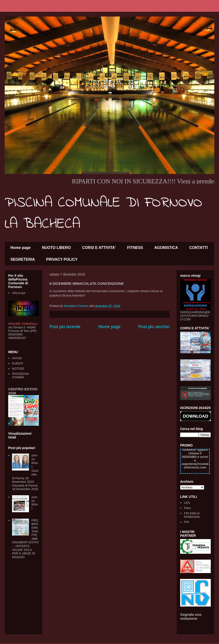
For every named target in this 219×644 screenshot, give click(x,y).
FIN (186, 522)
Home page (20, 248)
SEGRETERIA (23, 259)
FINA (187, 508)
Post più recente (65, 327)
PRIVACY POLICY (62, 259)
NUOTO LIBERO (56, 248)
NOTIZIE (18, 369)
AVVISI (17, 358)
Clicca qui (19, 293)
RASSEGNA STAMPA (20, 376)
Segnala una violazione (191, 616)
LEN (187, 503)
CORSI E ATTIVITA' (99, 248)
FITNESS (135, 248)
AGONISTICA (166, 248)
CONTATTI (199, 248)
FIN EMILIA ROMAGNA (192, 515)
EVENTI (18, 363)
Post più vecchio (154, 327)
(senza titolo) (34, 461)
